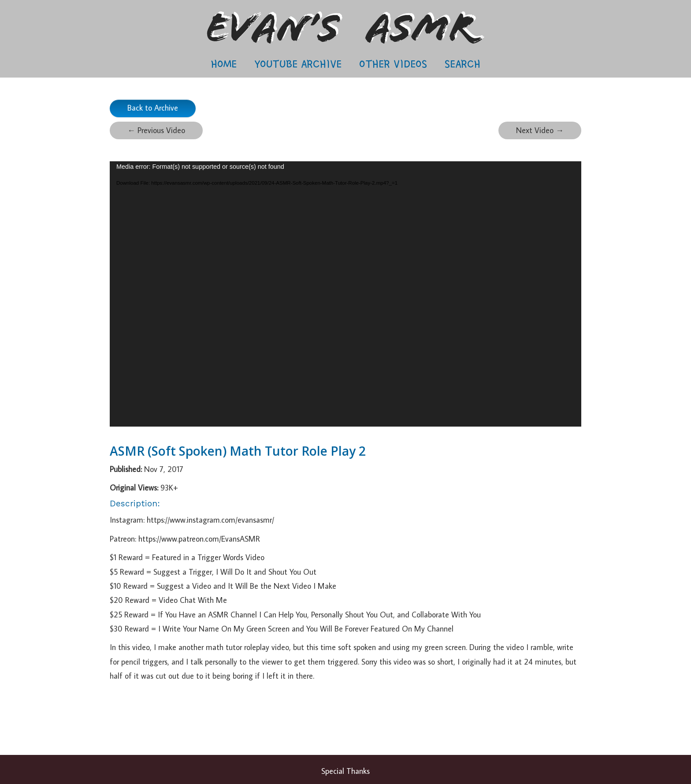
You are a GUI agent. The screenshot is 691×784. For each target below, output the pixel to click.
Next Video (540, 130)
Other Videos (393, 64)
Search (463, 64)
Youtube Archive (298, 64)
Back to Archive (153, 108)
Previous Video (156, 130)
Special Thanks (345, 771)
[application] (345, 294)
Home (224, 64)
